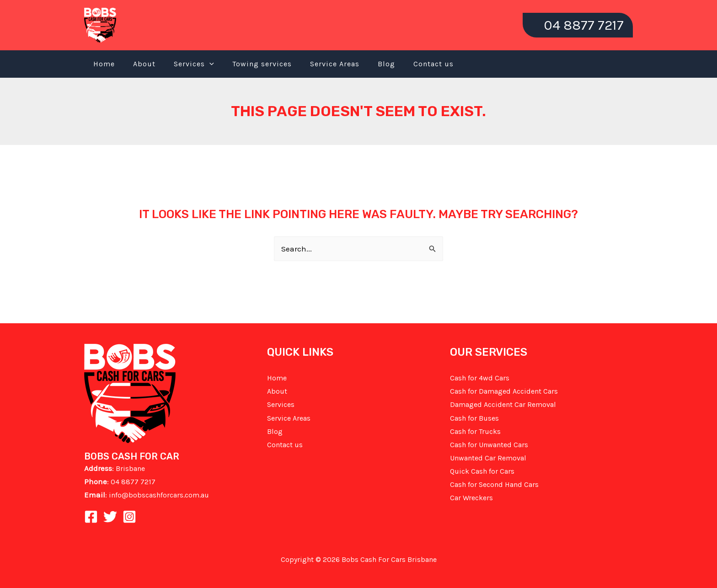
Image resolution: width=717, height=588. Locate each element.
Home (104, 64)
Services (194, 64)
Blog (386, 64)
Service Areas (335, 64)
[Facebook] (91, 517)
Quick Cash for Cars (482, 471)
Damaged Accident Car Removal (503, 404)
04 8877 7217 (133, 482)
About (144, 64)
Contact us (433, 64)
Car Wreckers (471, 498)
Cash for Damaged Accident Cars (504, 391)
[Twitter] (110, 517)
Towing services (262, 64)
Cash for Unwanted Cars (489, 445)
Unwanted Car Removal (488, 458)
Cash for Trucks (475, 431)
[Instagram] (129, 517)
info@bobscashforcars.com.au (159, 495)
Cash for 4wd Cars (480, 378)
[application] (209, 64)
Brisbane (130, 468)
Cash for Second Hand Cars (494, 484)
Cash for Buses (474, 418)
